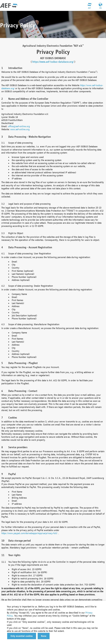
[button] (22, 636)
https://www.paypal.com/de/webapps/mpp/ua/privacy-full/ (29, 533)
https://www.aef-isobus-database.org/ (53, 62)
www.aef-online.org (20, 129)
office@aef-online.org (19, 126)
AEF (89, 8)
